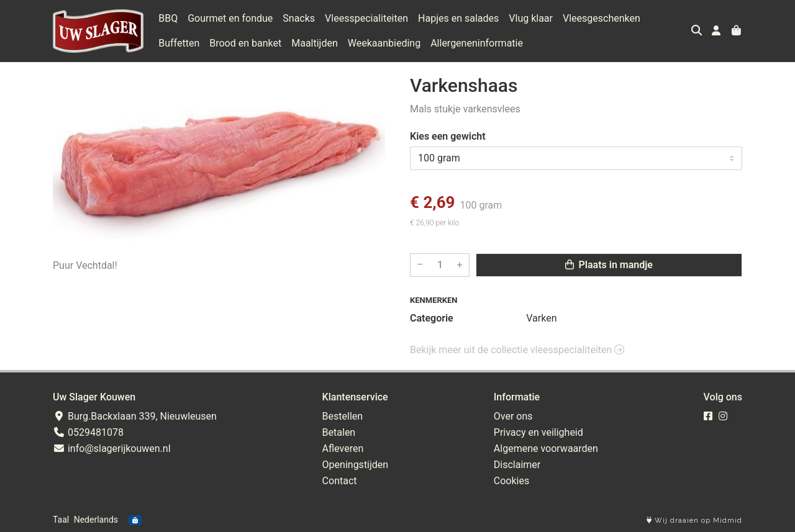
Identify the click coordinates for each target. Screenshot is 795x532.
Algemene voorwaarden (546, 449)
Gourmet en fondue (230, 18)
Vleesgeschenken (602, 18)
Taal (61, 520)
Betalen (339, 432)
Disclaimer (517, 465)
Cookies (511, 481)
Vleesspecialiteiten (366, 18)
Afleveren (343, 449)
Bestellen (343, 416)
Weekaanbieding (384, 43)
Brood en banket (245, 43)
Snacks (299, 18)
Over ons (513, 416)
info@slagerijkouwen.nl (112, 449)
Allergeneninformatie (477, 43)
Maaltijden (315, 43)
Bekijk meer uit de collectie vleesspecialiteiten (517, 350)
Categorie (432, 318)
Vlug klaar (531, 18)
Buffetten (179, 43)
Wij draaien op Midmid (694, 521)
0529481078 (88, 432)
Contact (340, 481)
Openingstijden (356, 465)
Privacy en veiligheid (538, 432)
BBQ (168, 18)
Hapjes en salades (458, 18)
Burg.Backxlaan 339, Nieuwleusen (135, 416)
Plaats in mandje (609, 265)
